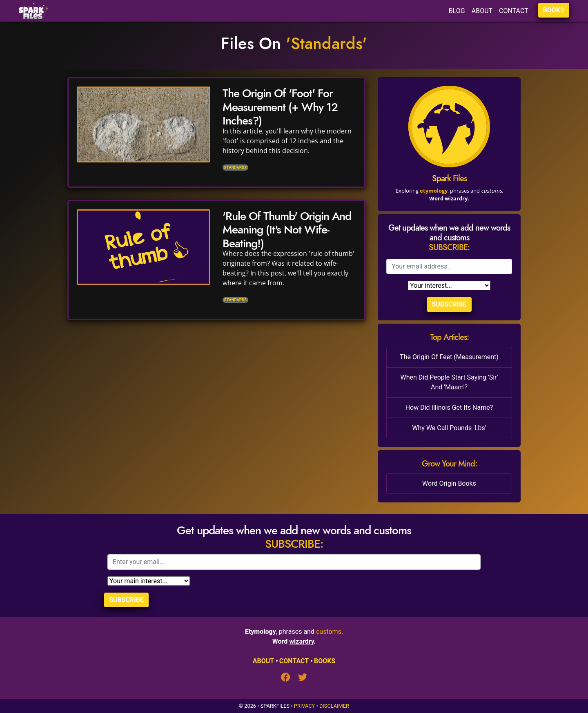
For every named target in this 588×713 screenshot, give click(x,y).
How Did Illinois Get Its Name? (449, 408)
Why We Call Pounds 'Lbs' (449, 428)
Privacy (304, 706)
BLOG (457, 11)
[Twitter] (303, 678)
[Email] (449, 267)
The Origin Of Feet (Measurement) (449, 357)
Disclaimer (334, 706)
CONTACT (514, 11)
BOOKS (554, 10)
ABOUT (482, 11)
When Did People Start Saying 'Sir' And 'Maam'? (449, 382)
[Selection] (449, 285)
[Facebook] (290, 678)
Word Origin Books (449, 483)
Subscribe (449, 304)
